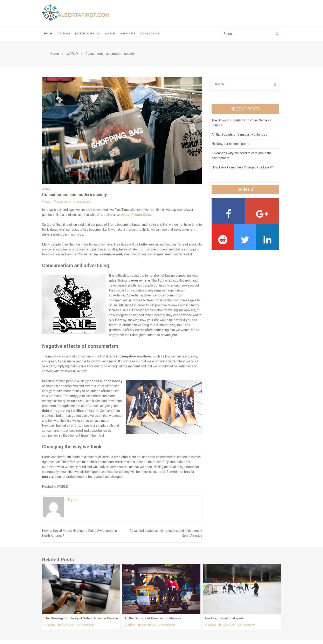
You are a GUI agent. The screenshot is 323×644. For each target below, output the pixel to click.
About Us (128, 33)
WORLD (110, 33)
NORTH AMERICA (88, 33)
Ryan (47, 202)
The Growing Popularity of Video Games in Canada (81, 618)
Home (48, 33)
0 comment (82, 202)
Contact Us (150, 33)
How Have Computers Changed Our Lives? (242, 167)
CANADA (64, 33)
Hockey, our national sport (230, 144)
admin (49, 625)
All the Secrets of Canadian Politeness (239, 135)
